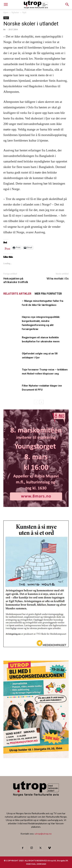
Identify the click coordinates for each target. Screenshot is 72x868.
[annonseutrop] (36, 757)
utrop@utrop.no (43, 834)
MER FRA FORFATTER (48, 294)
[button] (67, 5)
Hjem (6, 12)
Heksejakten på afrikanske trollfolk (16, 280)
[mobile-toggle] (6, 5)
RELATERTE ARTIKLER (17, 294)
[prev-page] (36, 402)
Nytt (24, 12)
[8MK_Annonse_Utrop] (36, 506)
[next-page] (41, 402)
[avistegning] (36, 646)
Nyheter (15, 12)
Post (7, 248)
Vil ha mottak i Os (58, 279)
